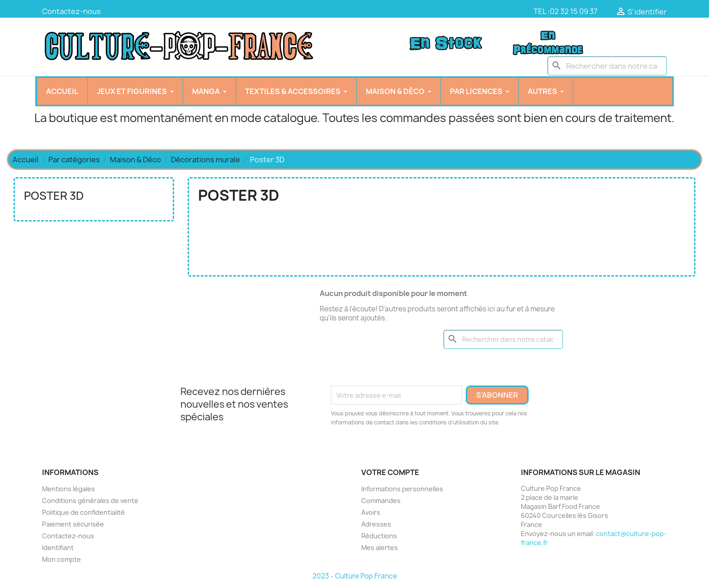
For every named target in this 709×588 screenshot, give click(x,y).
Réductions (379, 536)
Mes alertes (380, 548)
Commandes (381, 501)
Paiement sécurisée (73, 524)
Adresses (376, 524)
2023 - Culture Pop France (355, 576)
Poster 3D (54, 196)
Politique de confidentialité (83, 512)
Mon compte (61, 559)
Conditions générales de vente (90, 501)
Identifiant (58, 548)
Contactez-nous (71, 11)
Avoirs (371, 512)
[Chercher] (607, 66)
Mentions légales (69, 489)
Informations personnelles (402, 489)
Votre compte (390, 472)
